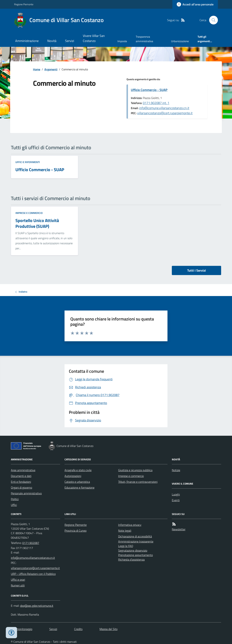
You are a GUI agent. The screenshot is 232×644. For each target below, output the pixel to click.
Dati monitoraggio (22, 629)
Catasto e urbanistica (77, 482)
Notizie (176, 470)
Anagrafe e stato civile (78, 470)
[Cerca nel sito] (212, 20)
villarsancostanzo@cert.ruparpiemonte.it (165, 113)
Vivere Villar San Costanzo (94, 38)
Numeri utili (18, 585)
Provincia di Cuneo (75, 531)
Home (37, 69)
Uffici (14, 505)
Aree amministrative (23, 470)
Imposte (122, 41)
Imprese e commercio (29, 213)
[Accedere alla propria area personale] (195, 4)
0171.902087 (31, 543)
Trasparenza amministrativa (144, 39)
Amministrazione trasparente (136, 541)
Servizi (70, 41)
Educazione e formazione (79, 487)
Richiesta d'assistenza (131, 559)
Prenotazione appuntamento (135, 555)
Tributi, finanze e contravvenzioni (138, 482)
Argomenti (51, 69)
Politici (15, 499)
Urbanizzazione (180, 41)
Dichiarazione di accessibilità (135, 536)
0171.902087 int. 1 (156, 103)
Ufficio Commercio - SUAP (149, 90)
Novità (52, 41)
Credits (78, 629)
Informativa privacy (130, 525)
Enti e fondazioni (21, 482)
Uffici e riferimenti (28, 162)
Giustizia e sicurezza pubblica (135, 470)
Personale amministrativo (26, 493)
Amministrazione (27, 41)
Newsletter (179, 529)
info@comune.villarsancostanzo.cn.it (164, 108)
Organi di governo (21, 487)
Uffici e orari (18, 580)
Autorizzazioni (73, 476)
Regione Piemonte (24, 4)
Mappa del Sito (108, 629)
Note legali (125, 531)
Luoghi (176, 494)
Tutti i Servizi (197, 270)
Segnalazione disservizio (133, 550)
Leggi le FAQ (126, 546)
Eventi (176, 500)
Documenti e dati (21, 476)
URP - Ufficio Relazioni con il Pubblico (33, 574)
